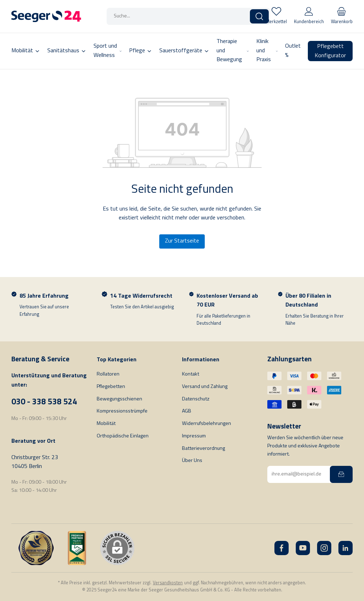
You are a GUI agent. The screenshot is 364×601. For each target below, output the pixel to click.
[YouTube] (303, 548)
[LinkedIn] (346, 548)
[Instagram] (324, 548)
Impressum (194, 436)
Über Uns (192, 461)
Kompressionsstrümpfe (122, 411)
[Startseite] (46, 16)
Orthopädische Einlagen (123, 436)
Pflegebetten (111, 387)
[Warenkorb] (342, 16)
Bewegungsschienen (119, 399)
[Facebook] (282, 548)
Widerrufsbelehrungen (207, 424)
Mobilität (106, 424)
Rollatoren (108, 374)
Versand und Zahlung (205, 387)
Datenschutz (196, 399)
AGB (187, 411)
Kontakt (191, 374)
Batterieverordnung (204, 449)
